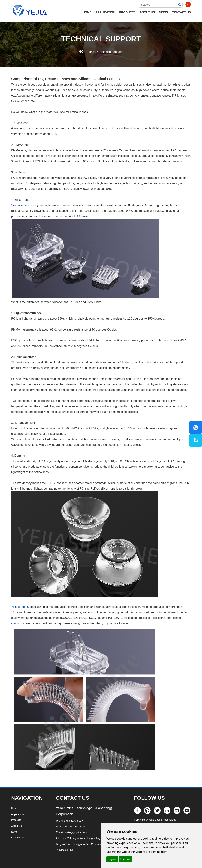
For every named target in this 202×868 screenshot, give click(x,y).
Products (127, 12)
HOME (87, 12)
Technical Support (101, 39)
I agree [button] (112, 859)
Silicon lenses (20, 205)
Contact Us (181, 12)
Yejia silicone (20, 607)
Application (105, 12)
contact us (18, 623)
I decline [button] (125, 859)
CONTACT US (72, 798)
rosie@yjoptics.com (76, 832)
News (163, 12)
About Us (147, 12)
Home (90, 52)
